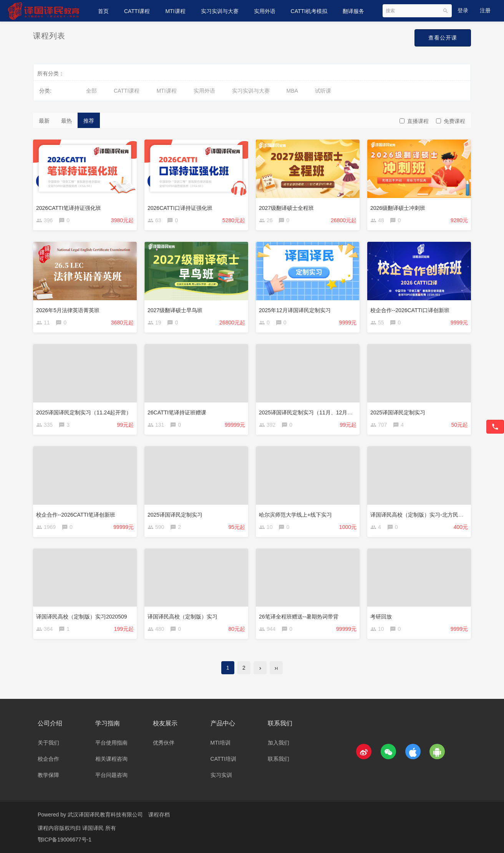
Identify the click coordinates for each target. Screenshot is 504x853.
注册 (485, 10)
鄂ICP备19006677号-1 (65, 840)
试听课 (323, 91)
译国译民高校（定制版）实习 (182, 617)
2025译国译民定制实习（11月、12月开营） (311, 412)
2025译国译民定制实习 (398, 412)
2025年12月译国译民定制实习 (295, 310)
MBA (292, 91)
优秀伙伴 (164, 743)
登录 (463, 10)
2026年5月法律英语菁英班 (68, 310)
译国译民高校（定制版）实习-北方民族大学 (422, 515)
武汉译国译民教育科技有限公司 (105, 815)
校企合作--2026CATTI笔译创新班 (76, 515)
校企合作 (48, 759)
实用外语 (265, 11)
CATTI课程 (137, 11)
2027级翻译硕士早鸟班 (175, 310)
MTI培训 (220, 743)
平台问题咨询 (111, 775)
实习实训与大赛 (220, 11)
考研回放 (381, 617)
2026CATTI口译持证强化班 (180, 208)
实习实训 (221, 775)
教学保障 (48, 775)
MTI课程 (175, 11)
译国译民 (94, 828)
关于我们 (48, 743)
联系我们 (279, 759)
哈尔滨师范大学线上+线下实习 (295, 515)
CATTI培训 (223, 759)
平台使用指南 (111, 743)
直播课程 (414, 121)
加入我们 (279, 743)
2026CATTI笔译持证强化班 (69, 208)
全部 (91, 91)
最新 (44, 121)
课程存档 (159, 815)
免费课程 (451, 121)
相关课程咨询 (111, 759)
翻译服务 (353, 11)
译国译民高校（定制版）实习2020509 (82, 617)
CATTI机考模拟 (309, 11)
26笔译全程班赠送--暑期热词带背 (299, 617)
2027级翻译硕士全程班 (286, 208)
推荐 (89, 121)
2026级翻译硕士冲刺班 (398, 208)
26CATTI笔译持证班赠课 (177, 412)
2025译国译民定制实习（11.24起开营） (84, 412)
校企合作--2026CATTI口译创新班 (410, 310)
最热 (66, 121)
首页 (103, 11)
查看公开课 (443, 38)
